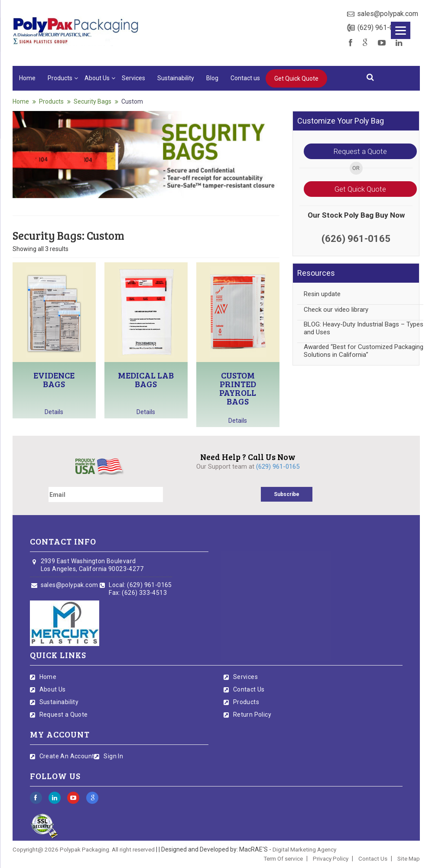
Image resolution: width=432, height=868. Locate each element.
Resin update (322, 294)
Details (54, 412)
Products (60, 78)
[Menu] (401, 30)
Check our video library (336, 310)
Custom (132, 101)
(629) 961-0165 (381, 28)
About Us (97, 78)
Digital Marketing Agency (304, 849)
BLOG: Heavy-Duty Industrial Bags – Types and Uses (364, 328)
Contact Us (249, 689)
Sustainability (176, 78)
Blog (212, 78)
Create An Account (67, 756)
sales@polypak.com (388, 14)
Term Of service (283, 858)
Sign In (113, 756)
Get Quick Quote (296, 78)
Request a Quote (360, 151)
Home (27, 78)
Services (133, 78)
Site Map (409, 858)
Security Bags (93, 101)
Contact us (245, 78)
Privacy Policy (331, 858)
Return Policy (252, 715)
